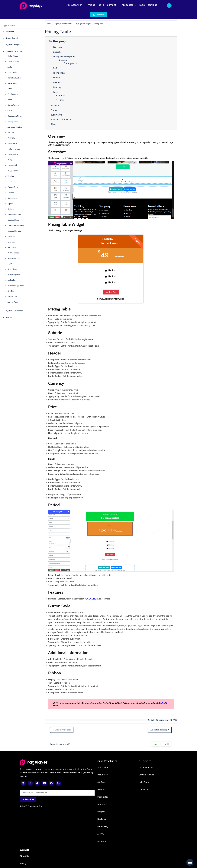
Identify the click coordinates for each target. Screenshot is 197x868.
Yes (174, 745)
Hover (69, 92)
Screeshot (65, 44)
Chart (10, 103)
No (185, 745)
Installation (10, 24)
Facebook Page (13, 212)
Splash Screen (13, 97)
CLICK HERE (100, 602)
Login (10, 256)
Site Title (11, 283)
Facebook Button (14, 207)
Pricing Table (13, 114)
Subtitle (64, 70)
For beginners (78, 56)
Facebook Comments (16, 218)
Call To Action (13, 87)
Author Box (12, 272)
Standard (70, 52)
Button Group (13, 48)
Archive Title (12, 289)
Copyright (11, 234)
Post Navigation (14, 267)
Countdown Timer (15, 108)
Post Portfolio (13, 158)
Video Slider (12, 65)
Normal (69, 88)
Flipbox (10, 196)
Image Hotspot (13, 54)
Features (62, 102)
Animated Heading (15, 119)
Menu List (11, 125)
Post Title (11, 130)
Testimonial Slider (15, 251)
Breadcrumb (12, 190)
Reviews (11, 201)
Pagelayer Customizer (14, 303)
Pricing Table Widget (70, 49)
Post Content (13, 147)
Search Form (12, 262)
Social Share (12, 76)
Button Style (64, 107)
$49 (63, 60)
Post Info (11, 229)
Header (64, 75)
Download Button (15, 70)
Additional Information (68, 112)
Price (63, 84)
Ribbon (61, 116)
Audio (10, 59)
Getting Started (12, 30)
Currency (65, 79)
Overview (65, 39)
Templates (12, 240)
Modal (10, 92)
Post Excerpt (12, 136)
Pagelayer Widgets (13, 37)
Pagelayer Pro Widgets (14, 44)
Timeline (11, 169)
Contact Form (13, 180)
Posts (10, 152)
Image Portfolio (14, 163)
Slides (10, 174)
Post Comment (13, 245)
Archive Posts (13, 294)
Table (10, 81)
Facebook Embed (14, 223)
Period (61, 98)
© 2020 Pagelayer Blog (32, 807)
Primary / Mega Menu (16, 278)
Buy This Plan (124, 289)
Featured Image (14, 141)
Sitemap (11, 185)
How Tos (9, 310)
